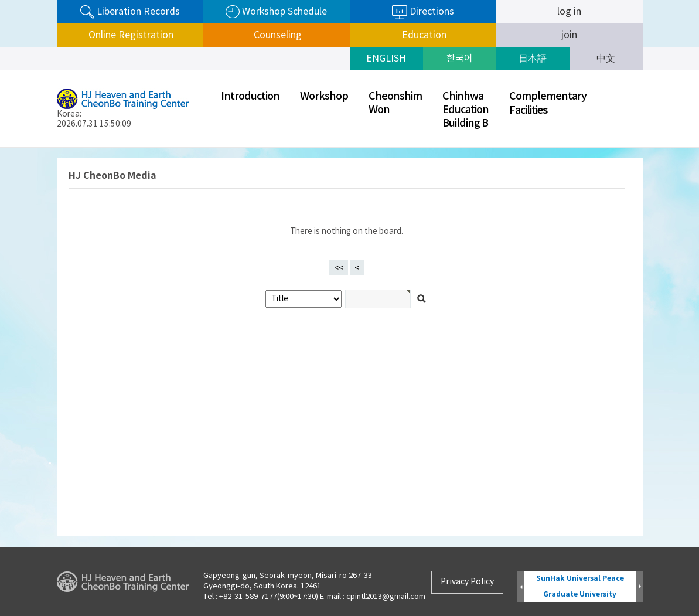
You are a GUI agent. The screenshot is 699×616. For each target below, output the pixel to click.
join (569, 35)
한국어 (460, 59)
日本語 (533, 59)
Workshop (324, 96)
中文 (606, 59)
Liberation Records (130, 12)
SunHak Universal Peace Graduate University (580, 586)
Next (640, 587)
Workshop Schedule (276, 12)
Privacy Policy (467, 582)
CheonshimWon (395, 103)
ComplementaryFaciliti (548, 103)
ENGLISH (386, 59)
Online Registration (130, 35)
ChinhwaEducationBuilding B (466, 110)
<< (339, 268)
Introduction (250, 96)
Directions (423, 12)
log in (569, 12)
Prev (521, 587)
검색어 (0, 148)
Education (423, 35)
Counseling (277, 35)
